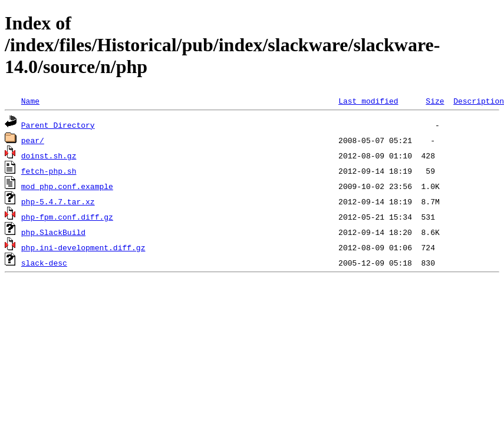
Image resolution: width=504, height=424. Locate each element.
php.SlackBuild (53, 232)
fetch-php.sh (49, 171)
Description (479, 101)
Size (435, 101)
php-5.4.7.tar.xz (58, 201)
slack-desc (44, 263)
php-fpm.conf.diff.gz (67, 217)
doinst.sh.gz (49, 155)
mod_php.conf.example (67, 186)
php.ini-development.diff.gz (83, 247)
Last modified (368, 101)
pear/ (33, 140)
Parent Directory (58, 125)
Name (30, 101)
